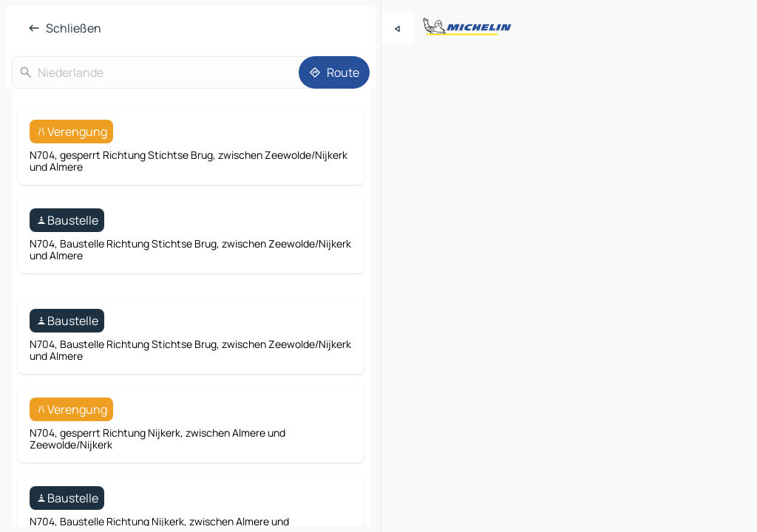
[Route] (334, 72)
